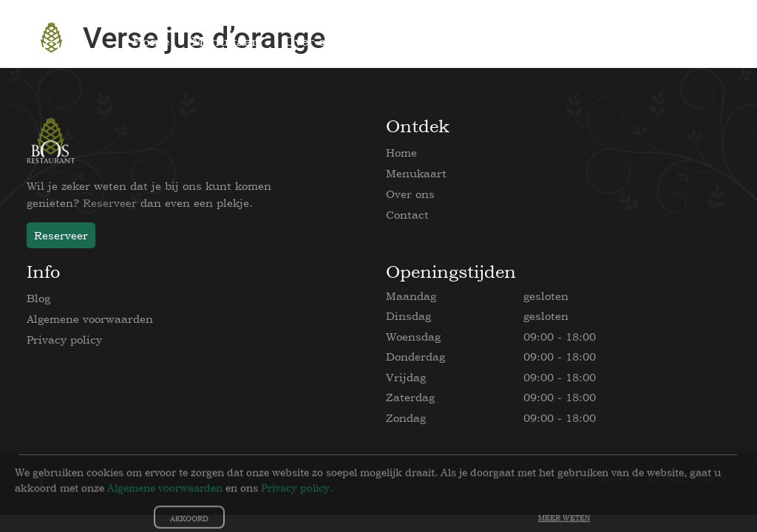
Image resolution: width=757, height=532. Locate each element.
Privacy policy (64, 340)
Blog (38, 298)
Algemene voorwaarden (90, 319)
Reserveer (110, 203)
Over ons (410, 194)
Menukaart (416, 173)
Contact (407, 215)
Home (401, 153)
